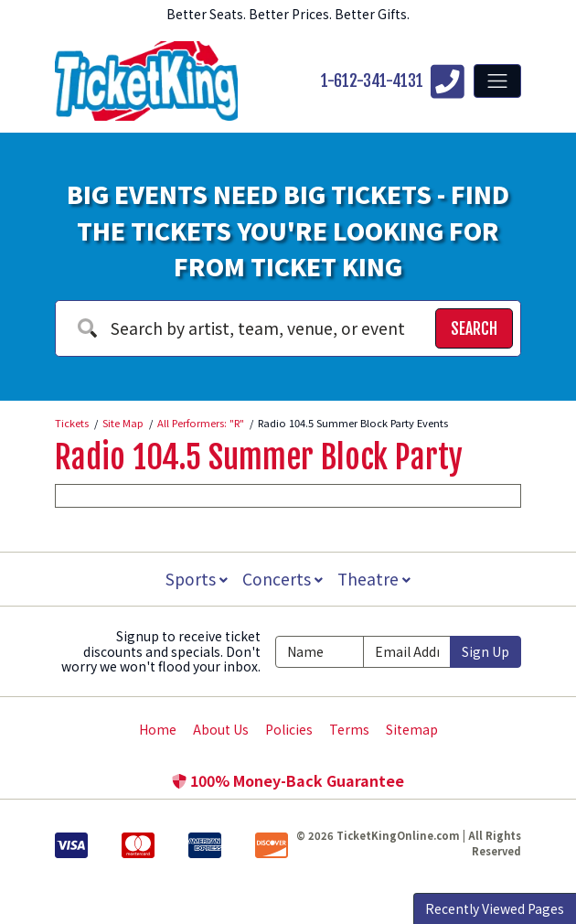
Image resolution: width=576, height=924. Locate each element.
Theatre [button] (376, 579)
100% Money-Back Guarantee (288, 780)
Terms (349, 729)
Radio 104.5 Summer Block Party (259, 457)
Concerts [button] (283, 579)
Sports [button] (195, 579)
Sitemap (412, 729)
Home (158, 729)
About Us (221, 729)
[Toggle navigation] (497, 81)
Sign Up (485, 651)
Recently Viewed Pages (495, 908)
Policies (289, 729)
